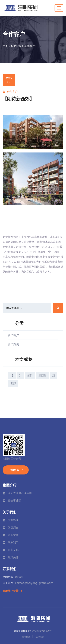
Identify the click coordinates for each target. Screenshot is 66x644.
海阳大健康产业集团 (20, 493)
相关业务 (16, 46)
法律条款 (40, 637)
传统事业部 (15, 500)
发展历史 (13, 527)
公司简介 (13, 520)
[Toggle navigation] (59, 8)
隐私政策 (26, 637)
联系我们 (13, 542)
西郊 (13, 383)
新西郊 (43, 376)
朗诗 (30, 376)
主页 (5, 46)
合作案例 (15, 344)
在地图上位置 (12, 591)
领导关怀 (13, 557)
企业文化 (13, 550)
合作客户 (29, 46)
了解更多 (16, 470)
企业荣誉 (13, 535)
